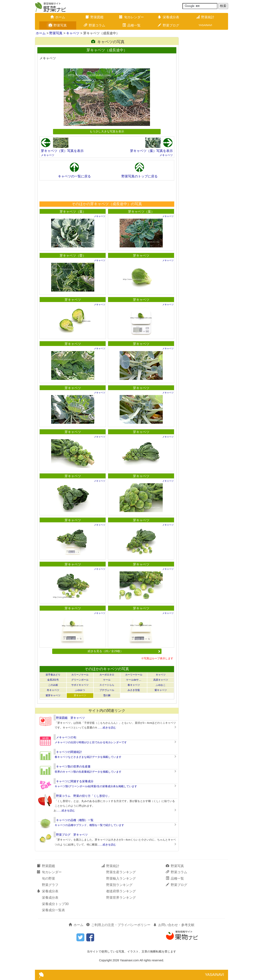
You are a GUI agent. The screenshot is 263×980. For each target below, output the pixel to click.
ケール (107, 680)
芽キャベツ (141, 256)
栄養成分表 (168, 17)
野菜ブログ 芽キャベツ (72, 835)
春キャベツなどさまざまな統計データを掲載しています (88, 757)
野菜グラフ (50, 885)
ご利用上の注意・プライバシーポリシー (118, 925)
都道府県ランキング (121, 891)
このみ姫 (53, 685)
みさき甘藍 (134, 690)
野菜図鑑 (95, 17)
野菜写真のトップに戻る (140, 176)
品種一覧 (131, 25)
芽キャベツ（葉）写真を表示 (151, 151)
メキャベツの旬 (66, 737)
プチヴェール (107, 690)
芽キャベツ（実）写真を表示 (62, 151)
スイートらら (107, 685)
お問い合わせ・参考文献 (174, 925)
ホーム (58, 17)
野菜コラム (95, 25)
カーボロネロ (107, 675)
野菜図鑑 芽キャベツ (70, 718)
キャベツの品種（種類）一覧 (75, 820)
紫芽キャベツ (53, 695)
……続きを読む (107, 728)
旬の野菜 (48, 878)
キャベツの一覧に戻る (74, 176)
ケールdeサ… (134, 680)
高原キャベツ (161, 680)
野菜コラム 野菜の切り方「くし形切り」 (83, 796)
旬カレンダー (131, 17)
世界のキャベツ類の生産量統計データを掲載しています (88, 772)
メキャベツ (48, 155)
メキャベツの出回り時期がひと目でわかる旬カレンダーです (91, 742)
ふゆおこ (161, 685)
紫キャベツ (161, 690)
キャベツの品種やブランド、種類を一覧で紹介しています (89, 825)
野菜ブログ (168, 25)
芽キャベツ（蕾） (73, 256)
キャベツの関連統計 (69, 752)
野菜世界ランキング (121, 898)
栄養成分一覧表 (53, 910)
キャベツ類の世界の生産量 (73, 766)
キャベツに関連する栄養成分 (75, 781)
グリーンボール (80, 680)
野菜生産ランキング (121, 872)
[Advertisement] (107, 191)
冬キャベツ (53, 690)
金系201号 (53, 680)
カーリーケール (134, 675)
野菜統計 (205, 17)
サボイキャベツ (80, 685)
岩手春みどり (53, 675)
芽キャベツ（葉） (73, 212)
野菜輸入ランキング (121, 878)
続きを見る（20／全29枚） (124, 651)
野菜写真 (58, 25)
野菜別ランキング (119, 885)
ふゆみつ (80, 690)
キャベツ (73, 33)
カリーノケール (80, 675)
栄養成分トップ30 (55, 904)
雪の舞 (107, 695)
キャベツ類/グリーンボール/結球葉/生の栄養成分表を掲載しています (96, 786)
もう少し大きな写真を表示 (107, 131)
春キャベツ (134, 685)
